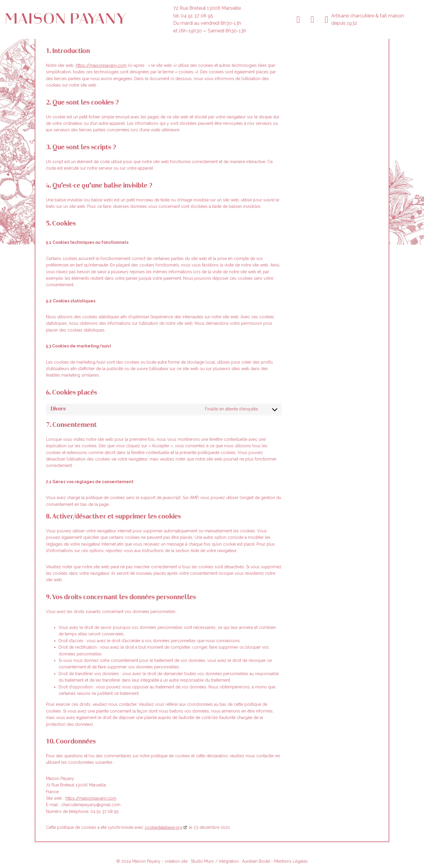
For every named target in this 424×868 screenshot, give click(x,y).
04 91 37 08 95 (197, 16)
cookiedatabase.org (163, 827)
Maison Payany (65, 19)
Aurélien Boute (256, 861)
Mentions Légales (291, 861)
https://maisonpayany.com (101, 65)
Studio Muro (203, 861)
